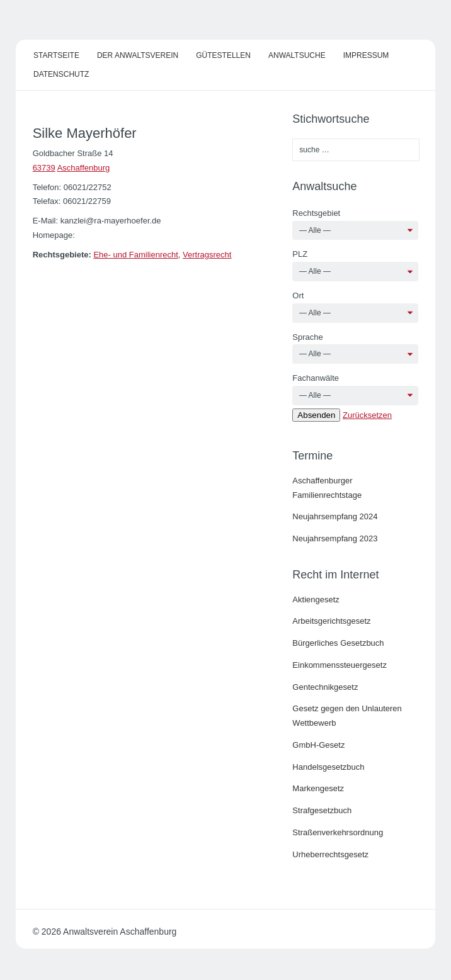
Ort (298, 296)
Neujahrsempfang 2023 (335, 538)
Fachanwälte (316, 378)
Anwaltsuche (297, 55)
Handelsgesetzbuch (328, 767)
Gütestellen (223, 55)
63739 (44, 168)
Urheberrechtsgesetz (330, 854)
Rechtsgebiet (316, 213)
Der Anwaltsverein (138, 55)
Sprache (307, 337)
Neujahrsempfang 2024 (335, 516)
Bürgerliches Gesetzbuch (338, 643)
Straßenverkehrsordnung (338, 832)
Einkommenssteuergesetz (340, 665)
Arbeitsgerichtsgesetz (331, 621)
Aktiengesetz (316, 600)
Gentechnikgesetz (325, 687)
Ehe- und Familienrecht (135, 255)
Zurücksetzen (367, 415)
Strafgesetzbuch (322, 810)
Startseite (56, 55)
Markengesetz (318, 788)
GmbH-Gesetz (318, 745)
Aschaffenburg (84, 168)
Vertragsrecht (207, 255)
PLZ (300, 254)
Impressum (366, 55)
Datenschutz (61, 74)
